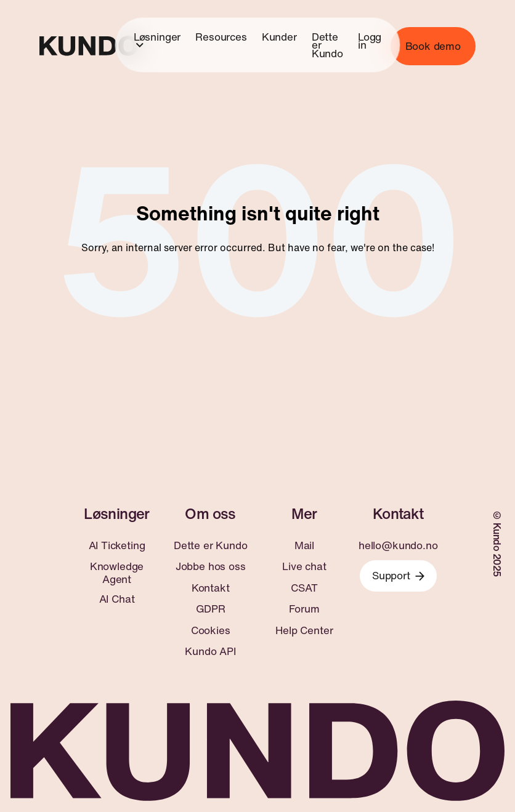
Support (398, 575)
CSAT (304, 588)
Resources (221, 36)
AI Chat (117, 599)
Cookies (211, 630)
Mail (304, 545)
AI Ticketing (117, 545)
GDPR (211, 609)
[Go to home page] (89, 46)
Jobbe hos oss (211, 566)
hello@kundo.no (398, 545)
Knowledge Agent (117, 573)
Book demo (433, 46)
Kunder (279, 36)
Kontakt (211, 588)
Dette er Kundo (327, 44)
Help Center (304, 630)
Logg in (370, 40)
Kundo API (210, 651)
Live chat (304, 566)
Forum (304, 609)
